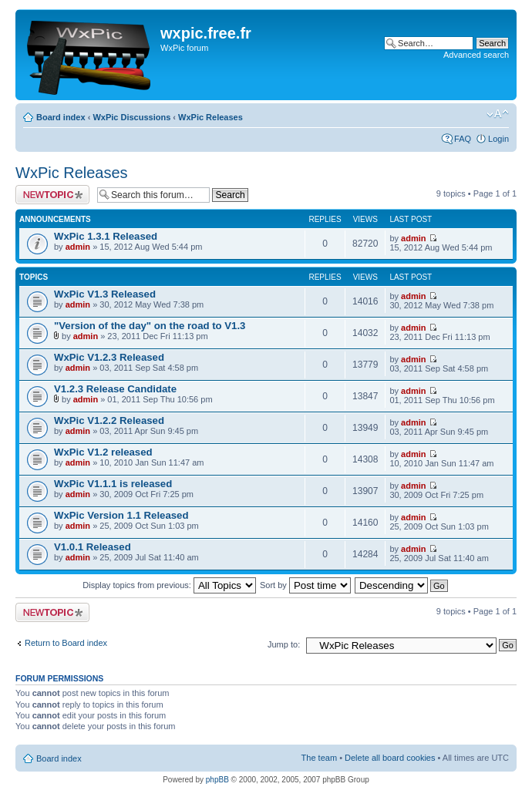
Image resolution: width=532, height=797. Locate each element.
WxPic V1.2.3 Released (109, 357)
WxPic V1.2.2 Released (109, 420)
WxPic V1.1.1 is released (113, 484)
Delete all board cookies (390, 758)
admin (78, 247)
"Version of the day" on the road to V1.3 (150, 326)
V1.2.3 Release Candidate (115, 389)
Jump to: (284, 644)
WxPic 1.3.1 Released (106, 236)
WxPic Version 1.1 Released (121, 515)
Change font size (498, 114)
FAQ (463, 139)
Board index (61, 117)
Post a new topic (52, 195)
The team (319, 758)
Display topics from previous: (169, 585)
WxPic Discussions (131, 117)
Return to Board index (66, 643)
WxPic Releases (210, 117)
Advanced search (476, 55)
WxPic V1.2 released (103, 452)
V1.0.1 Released (93, 547)
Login (498, 139)
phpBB (217, 780)
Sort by (305, 585)
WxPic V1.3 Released (105, 294)
